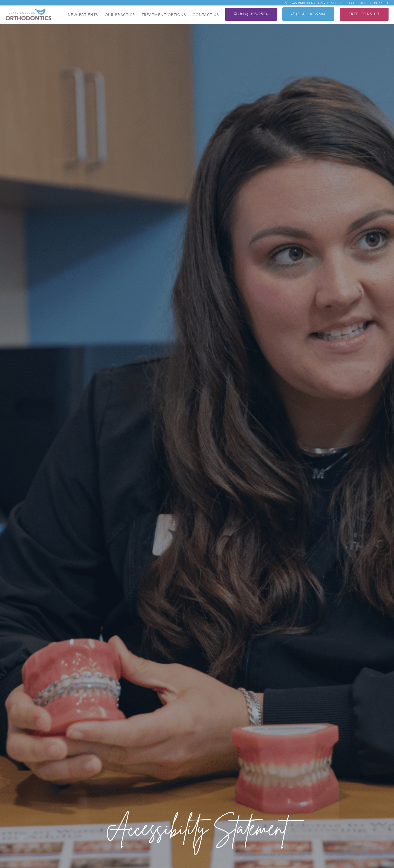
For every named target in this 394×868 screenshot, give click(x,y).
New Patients (83, 15)
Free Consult (364, 14)
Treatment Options (164, 15)
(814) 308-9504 (251, 14)
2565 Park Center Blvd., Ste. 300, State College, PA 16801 (337, 3)
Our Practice (120, 15)
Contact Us (206, 15)
